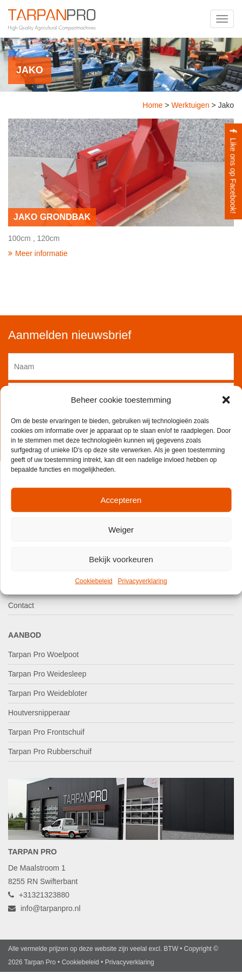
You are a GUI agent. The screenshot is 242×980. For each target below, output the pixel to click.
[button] (226, 399)
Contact (21, 605)
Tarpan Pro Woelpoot (43, 654)
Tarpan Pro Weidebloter (48, 693)
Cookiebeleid (94, 581)
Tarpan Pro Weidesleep (47, 674)
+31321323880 (39, 895)
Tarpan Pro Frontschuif (46, 732)
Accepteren (121, 500)
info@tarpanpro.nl (44, 908)
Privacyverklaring (143, 581)
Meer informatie (38, 253)
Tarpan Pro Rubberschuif (50, 751)
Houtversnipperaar (39, 713)
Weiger (121, 530)
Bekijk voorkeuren (121, 559)
